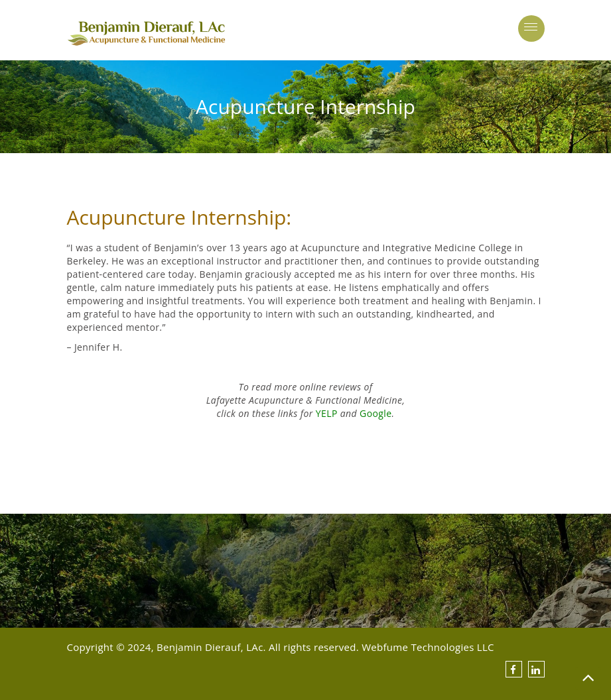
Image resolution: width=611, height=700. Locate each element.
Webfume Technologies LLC (428, 647)
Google (375, 413)
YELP (327, 413)
